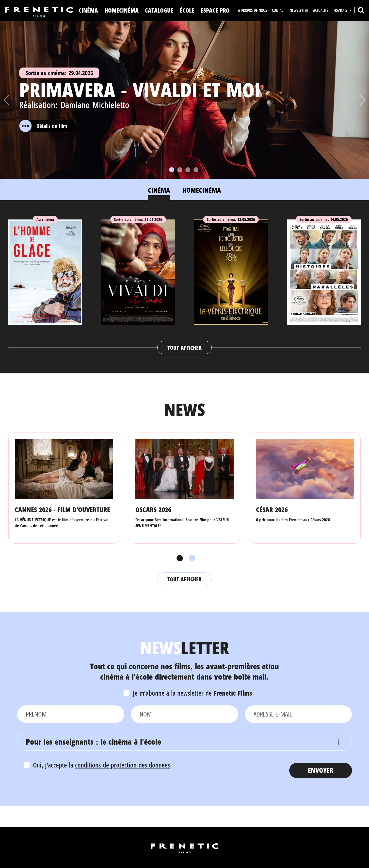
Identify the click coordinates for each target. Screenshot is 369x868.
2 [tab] (191, 558)
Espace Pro (215, 10)
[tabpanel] (184, 282)
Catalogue (159, 10)
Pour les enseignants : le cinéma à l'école (93, 742)
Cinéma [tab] (159, 190)
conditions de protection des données (123, 765)
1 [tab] (178, 558)
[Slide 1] (172, 170)
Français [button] (341, 10)
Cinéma (88, 10)
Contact (278, 10)
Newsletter (299, 10)
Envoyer (321, 770)
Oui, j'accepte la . (102, 765)
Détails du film (43, 126)
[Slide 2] (180, 170)
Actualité (321, 10)
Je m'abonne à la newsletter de (193, 693)
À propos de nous (253, 10)
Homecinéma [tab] (202, 190)
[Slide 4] (196, 170)
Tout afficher (184, 348)
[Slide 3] (188, 170)
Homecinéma (121, 10)
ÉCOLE (187, 10)
